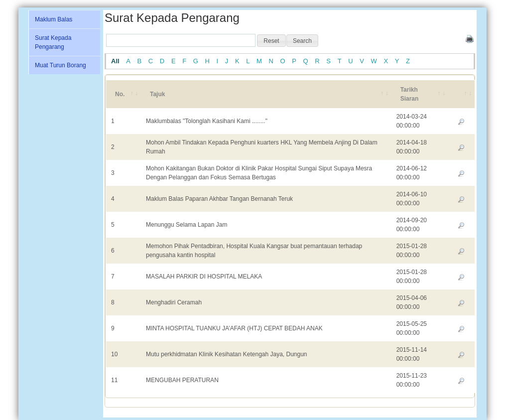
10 (114, 354)
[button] (271, 41)
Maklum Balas (54, 19)
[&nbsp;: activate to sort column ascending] (461, 94)
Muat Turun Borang (61, 65)
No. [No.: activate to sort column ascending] (120, 94)
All (115, 61)
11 (114, 380)
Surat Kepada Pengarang (53, 42)
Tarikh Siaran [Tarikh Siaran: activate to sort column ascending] (410, 94)
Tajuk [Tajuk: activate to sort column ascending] (157, 94)
